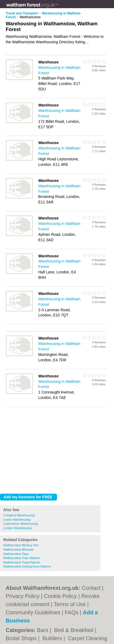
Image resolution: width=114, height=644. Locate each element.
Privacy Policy (23, 596)
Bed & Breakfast (75, 630)
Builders (53, 638)
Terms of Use (70, 604)
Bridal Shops (22, 638)
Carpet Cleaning (88, 638)
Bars (44, 630)
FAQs (72, 612)
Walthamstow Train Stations (22, 558)
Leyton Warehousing (17, 520)
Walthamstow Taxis (16, 554)
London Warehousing (17, 528)
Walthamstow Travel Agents (22, 562)
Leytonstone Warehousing (20, 524)
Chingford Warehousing (19, 515)
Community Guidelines (33, 612)
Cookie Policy (60, 596)
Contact (91, 588)
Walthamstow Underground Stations (27, 566)
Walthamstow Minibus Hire (21, 545)
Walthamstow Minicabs (18, 550)
